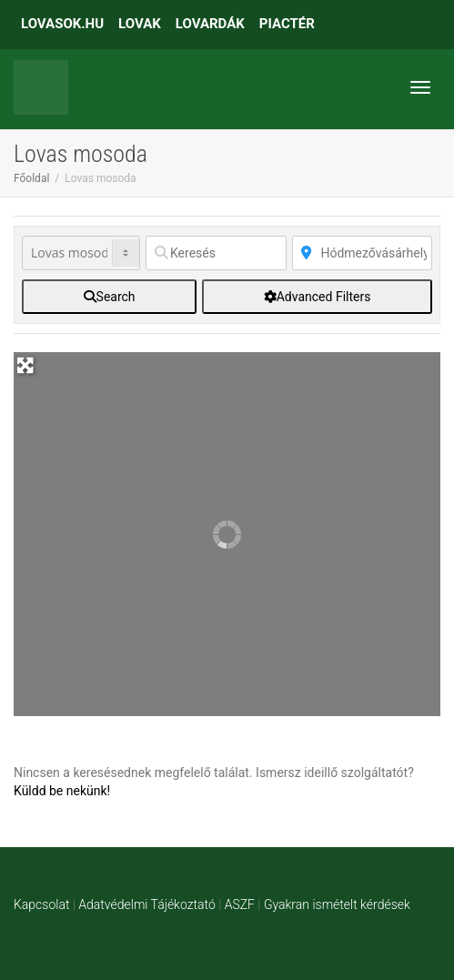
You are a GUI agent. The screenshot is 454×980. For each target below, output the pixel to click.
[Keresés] (216, 253)
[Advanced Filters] (317, 297)
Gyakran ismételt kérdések (337, 904)
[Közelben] (363, 253)
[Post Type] (81, 253)
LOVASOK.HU (62, 24)
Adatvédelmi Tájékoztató (146, 904)
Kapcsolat (41, 904)
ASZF (240, 904)
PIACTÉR (287, 24)
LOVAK (140, 24)
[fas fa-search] (109, 297)
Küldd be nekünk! (62, 791)
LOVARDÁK (210, 24)
